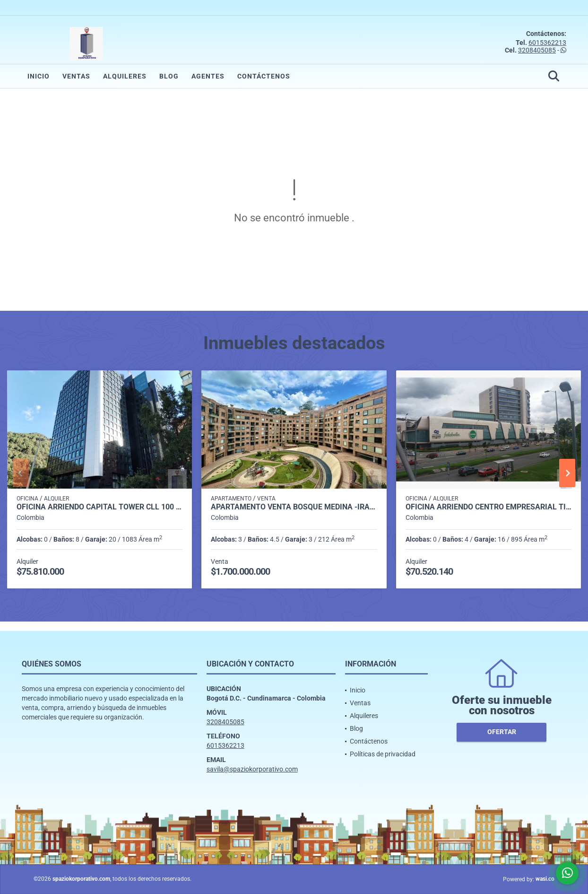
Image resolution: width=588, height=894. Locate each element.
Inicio (39, 76)
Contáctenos (264, 76)
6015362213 (547, 43)
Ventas (76, 76)
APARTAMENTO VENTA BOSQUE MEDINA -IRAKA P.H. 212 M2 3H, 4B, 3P (294, 507)
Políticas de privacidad (383, 754)
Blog (169, 76)
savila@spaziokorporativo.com (252, 769)
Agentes (208, 76)
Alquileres (125, 76)
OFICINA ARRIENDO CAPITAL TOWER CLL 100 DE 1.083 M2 (99, 507)
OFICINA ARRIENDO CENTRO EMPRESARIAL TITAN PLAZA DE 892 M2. (489, 507)
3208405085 (537, 50)
